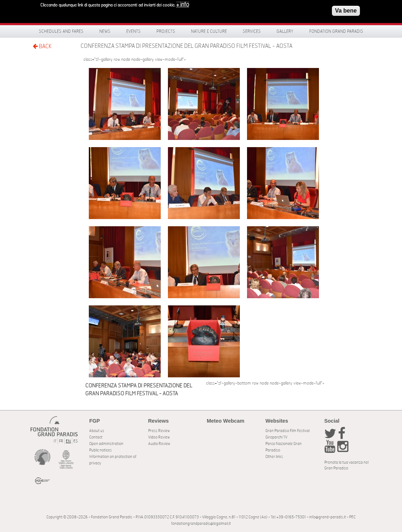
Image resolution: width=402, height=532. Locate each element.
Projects (166, 31)
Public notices (100, 450)
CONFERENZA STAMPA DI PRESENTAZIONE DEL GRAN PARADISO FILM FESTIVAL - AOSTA (186, 46)
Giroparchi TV (276, 437)
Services (252, 31)
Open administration (106, 444)
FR (61, 441)
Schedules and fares (61, 31)
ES (76, 441)
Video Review (159, 437)
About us (97, 431)
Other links (274, 457)
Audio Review (159, 444)
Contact (96, 437)
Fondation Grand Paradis (336, 31)
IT (55, 441)
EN (68, 441)
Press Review (159, 431)
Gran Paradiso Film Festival (287, 431)
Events (133, 31)
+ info (183, 3)
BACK (42, 46)
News (105, 31)
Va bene (346, 9)
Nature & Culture (209, 31)
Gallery (285, 31)
